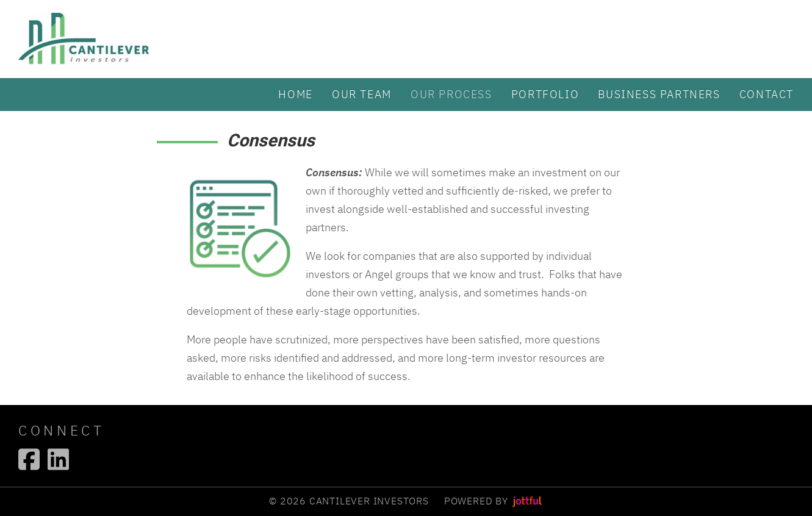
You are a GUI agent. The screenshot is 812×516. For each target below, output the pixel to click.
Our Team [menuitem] (362, 94)
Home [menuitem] (295, 94)
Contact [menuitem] (767, 94)
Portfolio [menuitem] (545, 94)
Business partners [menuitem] (659, 94)
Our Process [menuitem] (451, 94)
